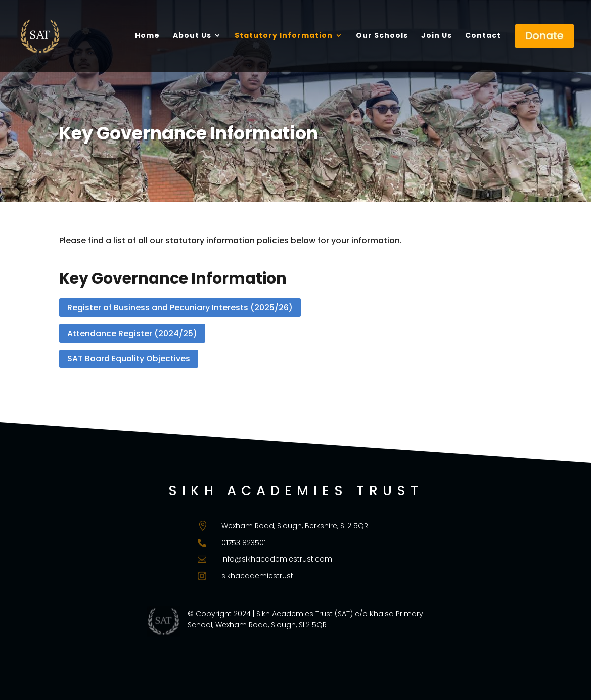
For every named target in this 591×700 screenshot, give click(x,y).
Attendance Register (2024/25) (132, 333)
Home (147, 36)
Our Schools (382, 36)
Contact (483, 36)
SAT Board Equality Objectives (129, 359)
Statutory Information (284, 36)
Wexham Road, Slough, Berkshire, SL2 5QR (295, 526)
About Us (192, 36)
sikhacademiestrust (257, 576)
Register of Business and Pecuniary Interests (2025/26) (180, 308)
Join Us (437, 36)
